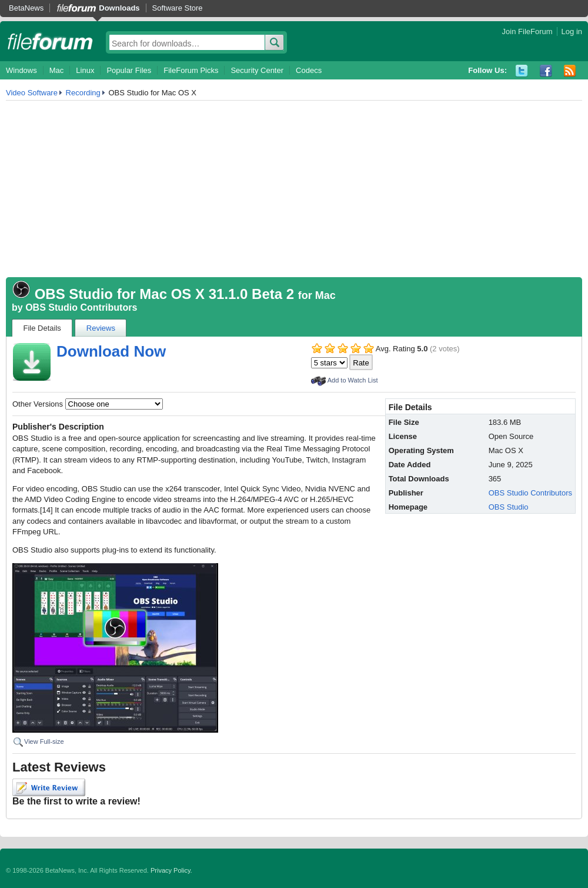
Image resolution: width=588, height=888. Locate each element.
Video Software (32, 93)
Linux (85, 70)
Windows (21, 70)
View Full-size (44, 741)
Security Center (257, 70)
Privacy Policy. (171, 870)
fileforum (50, 41)
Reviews (101, 328)
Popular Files (129, 70)
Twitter (522, 71)
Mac (57, 70)
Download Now (111, 351)
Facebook (546, 71)
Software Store (178, 8)
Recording (83, 93)
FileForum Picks (191, 70)
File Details (42, 328)
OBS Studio (509, 507)
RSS (570, 71)
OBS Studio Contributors (81, 307)
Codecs (309, 70)
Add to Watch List (353, 380)
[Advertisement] (294, 189)
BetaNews (26, 8)
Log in (572, 31)
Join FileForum (527, 31)
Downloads (119, 8)
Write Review (49, 787)
